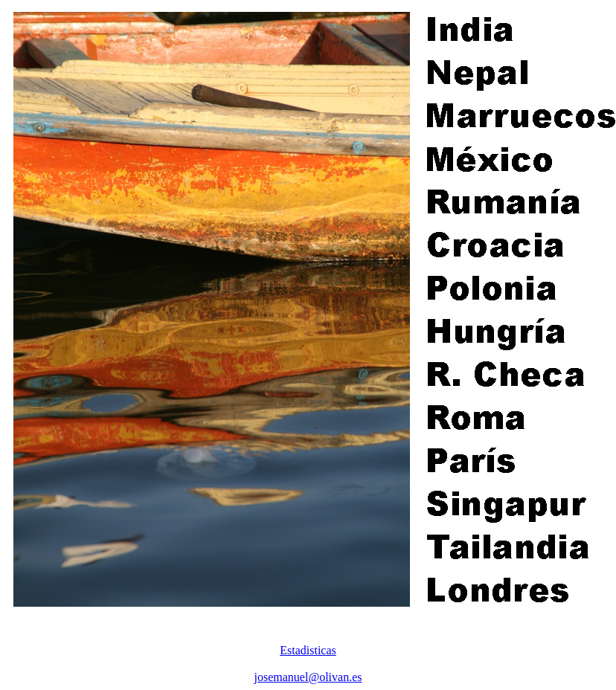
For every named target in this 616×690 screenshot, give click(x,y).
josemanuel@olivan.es (308, 677)
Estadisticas (308, 650)
